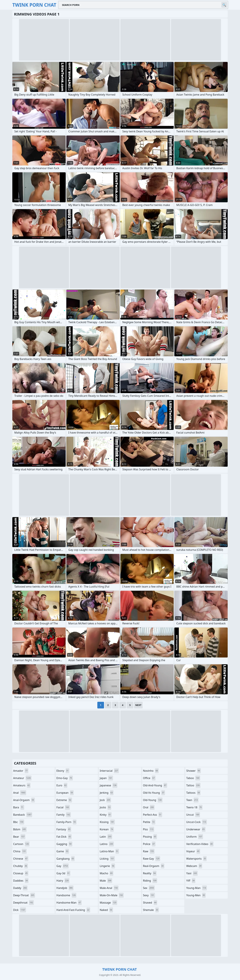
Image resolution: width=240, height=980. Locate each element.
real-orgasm (154, 866)
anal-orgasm (24, 800)
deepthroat (23, 903)
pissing (150, 837)
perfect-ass (153, 815)
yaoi (192, 873)
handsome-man (69, 903)
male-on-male (112, 895)
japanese (108, 785)
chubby (20, 866)
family (64, 815)
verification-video (200, 844)
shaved (150, 903)
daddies (21, 881)
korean (107, 829)
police (149, 844)
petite (149, 822)
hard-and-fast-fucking (73, 910)
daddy (20, 888)
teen (192, 800)
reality (150, 873)
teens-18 (194, 807)
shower (193, 771)
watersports (196, 859)
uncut (193, 815)
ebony (63, 771)
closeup (21, 873)
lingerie (107, 866)
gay (63, 866)
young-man (196, 888)
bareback (23, 815)
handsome (66, 895)
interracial (109, 771)
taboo (193, 778)
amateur (22, 778)
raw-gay (152, 859)
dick (20, 910)
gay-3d (63, 873)
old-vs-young (154, 793)
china (20, 851)
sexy (149, 895)
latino (107, 844)
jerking (107, 793)
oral (149, 807)
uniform (194, 837)
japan (106, 778)
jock (105, 800)
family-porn (67, 822)
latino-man (109, 851)
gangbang (66, 859)
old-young (153, 800)
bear (19, 837)
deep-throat (24, 895)
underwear (196, 829)
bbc (19, 822)
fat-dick (64, 837)
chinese (21, 859)
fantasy (64, 829)
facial (63, 807)
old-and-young (155, 785)
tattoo (193, 785)
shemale (151, 910)
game (63, 851)
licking (107, 859)
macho (106, 873)
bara (19, 807)
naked (106, 910)
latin (106, 837)
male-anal (109, 888)
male (106, 881)
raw (149, 851)
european (65, 793)
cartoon (21, 844)
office (149, 778)
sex (149, 888)
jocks (105, 807)
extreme (64, 800)
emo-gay (65, 778)
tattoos (193, 793)
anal (20, 793)
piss (149, 829)
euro (62, 785)
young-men (196, 895)
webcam (194, 866)
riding (150, 881)
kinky (106, 815)
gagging (64, 844)
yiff (191, 881)
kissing (107, 822)
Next (138, 705)
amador (21, 771)
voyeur (193, 851)
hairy (63, 881)
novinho (151, 771)
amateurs (22, 785)
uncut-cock (196, 822)
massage (108, 903)
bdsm (20, 829)
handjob (65, 888)
